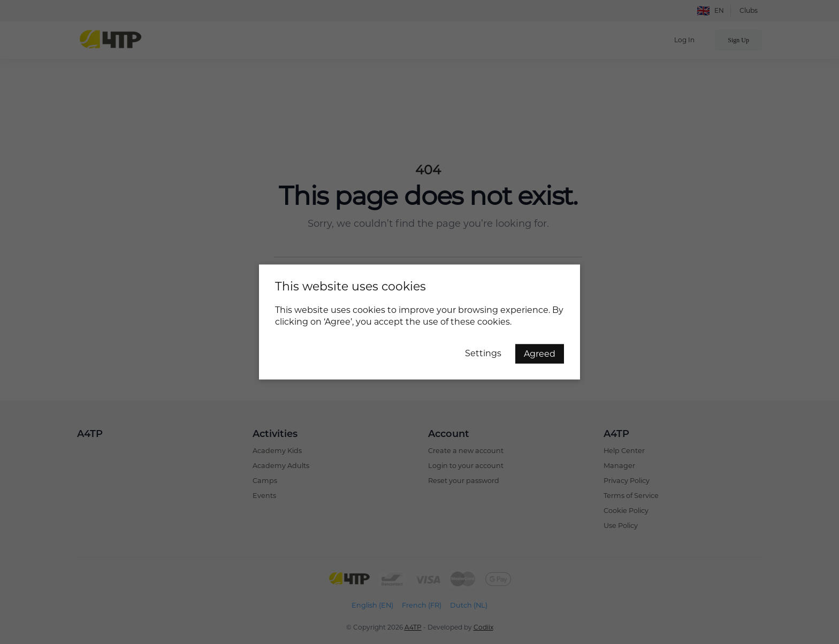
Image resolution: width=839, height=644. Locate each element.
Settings (483, 353)
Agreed (540, 354)
